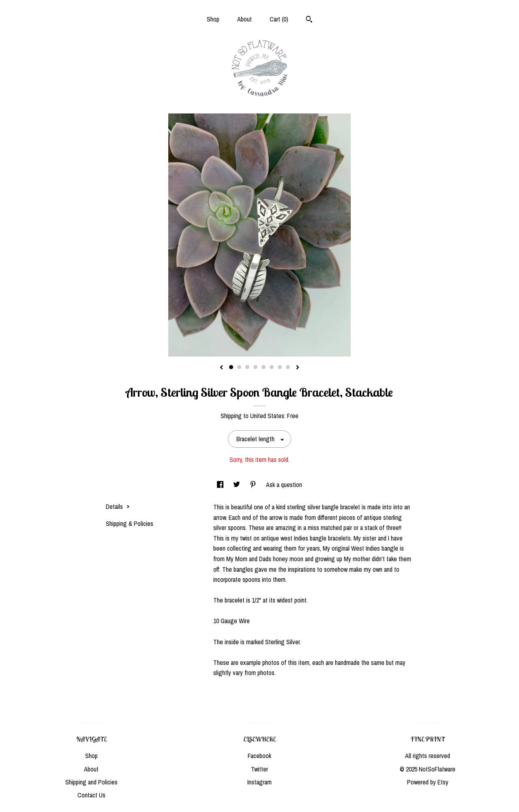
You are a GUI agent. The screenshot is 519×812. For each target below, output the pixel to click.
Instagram (259, 782)
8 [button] (288, 367)
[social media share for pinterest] (254, 485)
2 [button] (239, 367)
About (244, 19)
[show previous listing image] (221, 368)
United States (267, 416)
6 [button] (272, 367)
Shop (213, 19)
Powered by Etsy (428, 782)
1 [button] (231, 367)
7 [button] (280, 367)
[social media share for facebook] (221, 485)
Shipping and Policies (91, 782)
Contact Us (91, 795)
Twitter (259, 769)
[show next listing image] (298, 368)
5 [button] (264, 367)
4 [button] (255, 367)
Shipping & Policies (130, 524)
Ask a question (284, 485)
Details (118, 506)
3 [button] (247, 367)
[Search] (309, 20)
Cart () (279, 19)
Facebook (259, 756)
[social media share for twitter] (237, 485)
